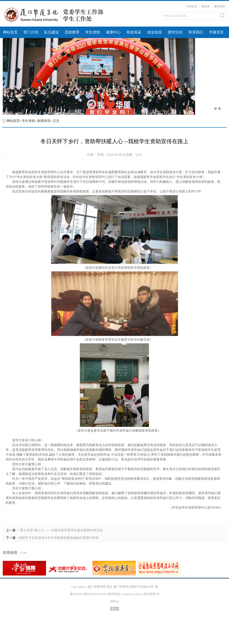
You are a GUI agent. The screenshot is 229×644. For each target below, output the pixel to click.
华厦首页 (216, 32)
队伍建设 (52, 32)
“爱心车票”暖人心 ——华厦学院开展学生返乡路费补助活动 (61, 530)
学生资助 (93, 32)
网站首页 (10, 32)
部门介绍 (31, 32)
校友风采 (134, 32)
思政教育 (72, 32)
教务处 (206, 6)
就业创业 (155, 32)
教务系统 (220, 6)
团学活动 (175, 32)
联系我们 (196, 32)
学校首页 (192, 6)
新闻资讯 (44, 121)
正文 (56, 121)
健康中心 (113, 32)
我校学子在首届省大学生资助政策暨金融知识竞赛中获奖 (59, 538)
